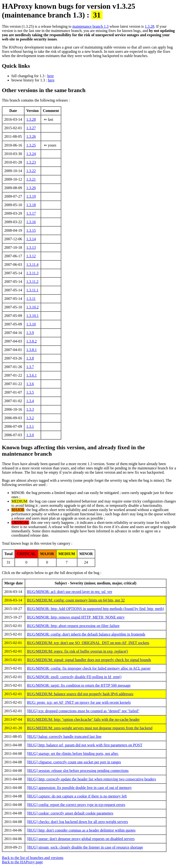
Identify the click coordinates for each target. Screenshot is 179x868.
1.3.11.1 (32, 290)
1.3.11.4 (32, 265)
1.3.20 (31, 188)
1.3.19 (31, 196)
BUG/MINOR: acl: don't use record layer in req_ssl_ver (70, 592)
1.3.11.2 (32, 282)
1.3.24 (31, 154)
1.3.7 (30, 367)
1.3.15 (31, 230)
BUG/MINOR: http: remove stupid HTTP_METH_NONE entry (76, 617)
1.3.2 (30, 418)
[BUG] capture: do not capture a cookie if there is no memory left (77, 796)
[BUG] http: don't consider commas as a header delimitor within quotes (81, 830)
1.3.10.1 (33, 316)
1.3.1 (30, 426)
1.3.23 (31, 162)
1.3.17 (31, 213)
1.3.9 (30, 333)
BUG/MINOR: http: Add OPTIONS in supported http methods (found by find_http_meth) (96, 609)
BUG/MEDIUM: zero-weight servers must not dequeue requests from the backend (90, 728)
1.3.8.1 (32, 350)
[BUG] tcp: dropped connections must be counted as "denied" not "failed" (83, 711)
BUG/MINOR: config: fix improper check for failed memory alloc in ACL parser (89, 668)
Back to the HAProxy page (22, 862)
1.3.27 (31, 128)
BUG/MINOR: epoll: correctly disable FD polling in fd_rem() (74, 677)
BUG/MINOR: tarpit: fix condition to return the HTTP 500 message (79, 685)
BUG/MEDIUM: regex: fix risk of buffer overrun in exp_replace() (78, 651)
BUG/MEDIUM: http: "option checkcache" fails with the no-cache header (83, 719)
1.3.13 (31, 247)
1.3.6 (30, 384)
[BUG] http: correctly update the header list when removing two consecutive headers (92, 779)
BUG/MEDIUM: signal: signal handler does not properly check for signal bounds (89, 660)
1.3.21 (31, 179)
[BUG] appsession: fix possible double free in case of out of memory (79, 788)
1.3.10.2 (33, 307)
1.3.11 (31, 299)
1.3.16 (31, 222)
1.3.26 (31, 136)
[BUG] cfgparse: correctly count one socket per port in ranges (74, 762)
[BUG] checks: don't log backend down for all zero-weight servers (78, 822)
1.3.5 (30, 392)
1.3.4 (30, 401)
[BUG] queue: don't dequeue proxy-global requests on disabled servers (81, 839)
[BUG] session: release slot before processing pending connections (78, 771)
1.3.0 (30, 435)
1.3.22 (31, 171)
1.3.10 (31, 324)
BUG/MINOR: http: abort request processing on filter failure (73, 626)
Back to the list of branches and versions (33, 858)
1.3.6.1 (32, 375)
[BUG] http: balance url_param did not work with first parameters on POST (85, 745)
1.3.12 (31, 256)
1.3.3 (30, 409)
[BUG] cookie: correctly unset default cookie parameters (70, 813)
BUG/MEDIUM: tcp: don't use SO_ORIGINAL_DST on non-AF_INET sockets (88, 643)
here (51, 76)
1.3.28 (150, 26)
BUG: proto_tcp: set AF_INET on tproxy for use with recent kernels (79, 702)
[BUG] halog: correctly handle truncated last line (64, 737)
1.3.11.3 (32, 273)
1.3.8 (30, 358)
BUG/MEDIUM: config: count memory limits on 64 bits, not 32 (76, 600)
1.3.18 (31, 205)
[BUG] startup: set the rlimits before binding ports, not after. (73, 754)
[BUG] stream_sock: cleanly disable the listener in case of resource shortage (85, 847)
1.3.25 (31, 145)
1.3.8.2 (32, 341)
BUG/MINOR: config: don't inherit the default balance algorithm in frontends (86, 634)
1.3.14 (31, 239)
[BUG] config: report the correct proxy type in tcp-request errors (76, 805)
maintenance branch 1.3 (90, 26)
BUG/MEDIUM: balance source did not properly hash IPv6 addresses (80, 694)
